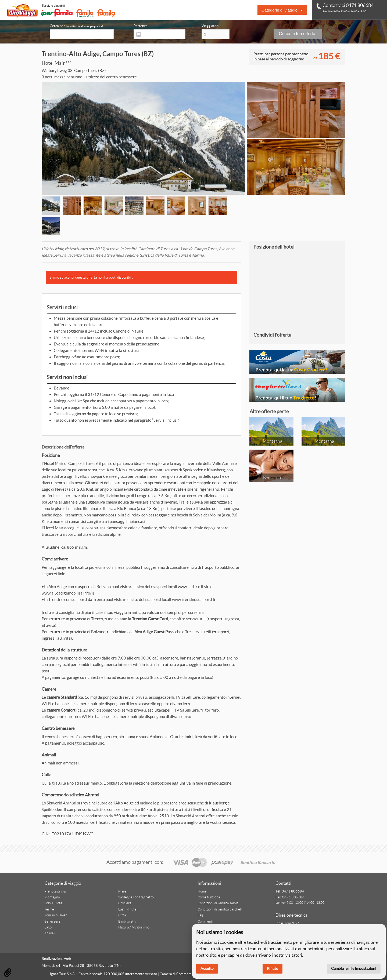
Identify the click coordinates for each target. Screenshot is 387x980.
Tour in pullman (56, 915)
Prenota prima (55, 891)
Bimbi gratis (127, 921)
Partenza (141, 26)
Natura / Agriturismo (134, 927)
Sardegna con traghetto (136, 897)
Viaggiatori (210, 26)
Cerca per (76, 26)
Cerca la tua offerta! (298, 34)
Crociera (125, 903)
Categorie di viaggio (279, 10)
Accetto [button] (207, 968)
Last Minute (127, 909)
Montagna (52, 897)
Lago (48, 927)
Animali (50, 933)
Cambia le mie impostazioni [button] (354, 968)
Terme (49, 909)
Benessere (52, 921)
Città (122, 915)
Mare (122, 891)
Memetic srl (51, 966)
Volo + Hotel (54, 903)
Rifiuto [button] (273, 968)
